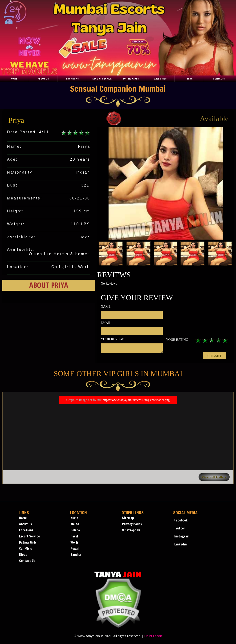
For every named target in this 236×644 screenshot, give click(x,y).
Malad (75, 524)
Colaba (75, 530)
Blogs (23, 555)
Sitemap (128, 518)
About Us (43, 79)
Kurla (74, 518)
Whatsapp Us (131, 530)
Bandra (76, 555)
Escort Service (102, 79)
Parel (74, 536)
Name (106, 307)
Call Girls (160, 79)
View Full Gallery (214, 477)
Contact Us (27, 561)
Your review (112, 339)
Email (106, 323)
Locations (73, 79)
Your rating (177, 340)
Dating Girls (131, 79)
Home (14, 79)
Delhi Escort (153, 636)
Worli (74, 542)
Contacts (219, 79)
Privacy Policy (132, 524)
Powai (75, 549)
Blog (190, 79)
